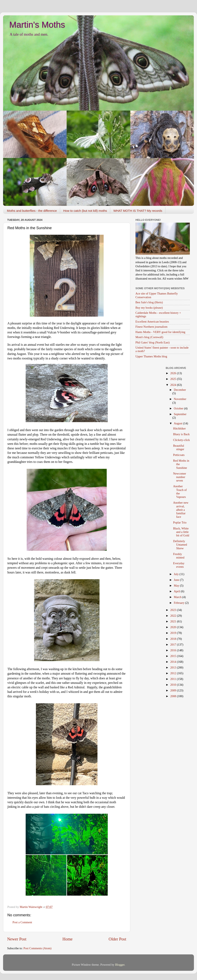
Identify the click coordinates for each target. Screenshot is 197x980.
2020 (174, 627)
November (180, 399)
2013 (174, 667)
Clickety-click (181, 440)
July (177, 574)
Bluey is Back (181, 434)
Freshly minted (179, 556)
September (180, 414)
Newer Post (17, 939)
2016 (174, 650)
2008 (174, 696)
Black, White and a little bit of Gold (181, 532)
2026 (174, 373)
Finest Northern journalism (151, 327)
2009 (174, 690)
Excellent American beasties (152, 322)
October (179, 408)
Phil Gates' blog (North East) (152, 342)
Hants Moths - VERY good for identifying (160, 332)
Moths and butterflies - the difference (32, 211)
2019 (174, 633)
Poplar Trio (180, 522)
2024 (174, 385)
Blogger (120, 965)
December (180, 390)
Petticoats (179, 455)
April (177, 591)
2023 (174, 610)
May (177, 586)
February (180, 603)
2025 (174, 379)
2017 (174, 645)
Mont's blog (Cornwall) (149, 337)
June (177, 580)
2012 (174, 673)
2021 (174, 621)
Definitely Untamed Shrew (180, 545)
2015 (174, 656)
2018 (174, 639)
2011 (174, 679)
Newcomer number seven (179, 477)
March (178, 597)
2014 (174, 662)
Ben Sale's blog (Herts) (149, 302)
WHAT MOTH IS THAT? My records (138, 211)
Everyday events (179, 565)
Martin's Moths (37, 25)
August (178, 423)
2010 (174, 685)
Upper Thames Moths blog (151, 356)
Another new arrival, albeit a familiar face (181, 510)
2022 (174, 616)
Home (67, 939)
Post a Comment (22, 922)
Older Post (117, 939)
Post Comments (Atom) (37, 948)
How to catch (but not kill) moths (85, 211)
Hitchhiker (179, 428)
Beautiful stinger (179, 447)
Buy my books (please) (149, 308)
